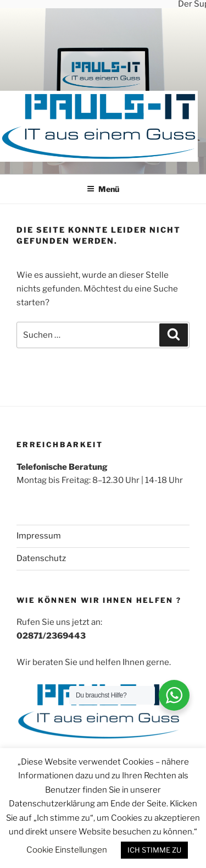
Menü (103, 188)
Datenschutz (41, 558)
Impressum (39, 535)
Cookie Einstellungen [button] (67, 850)
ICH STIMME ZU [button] (154, 850)
